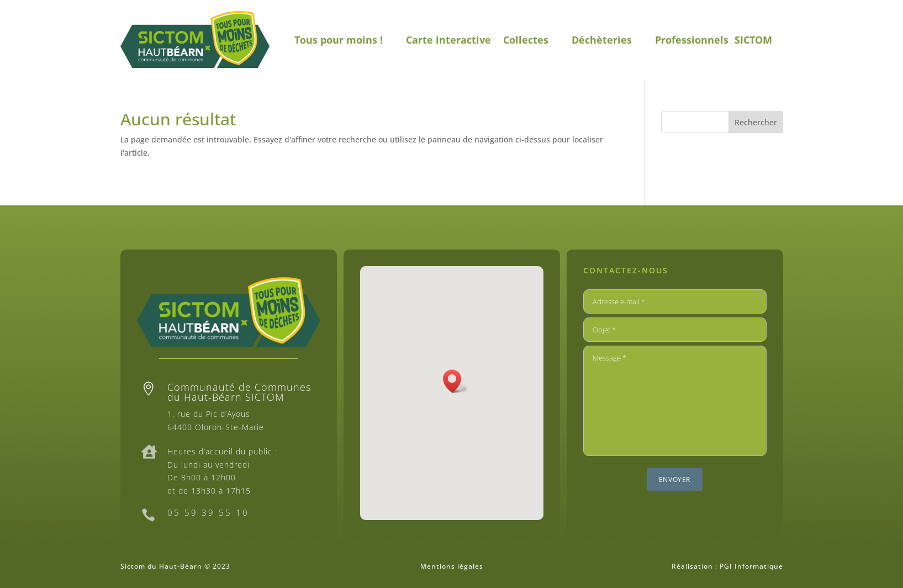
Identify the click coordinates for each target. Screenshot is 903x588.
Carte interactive (448, 40)
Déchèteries (602, 40)
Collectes (526, 40)
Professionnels (692, 40)
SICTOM (753, 40)
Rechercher (756, 122)
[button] (456, 381)
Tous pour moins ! (339, 40)
